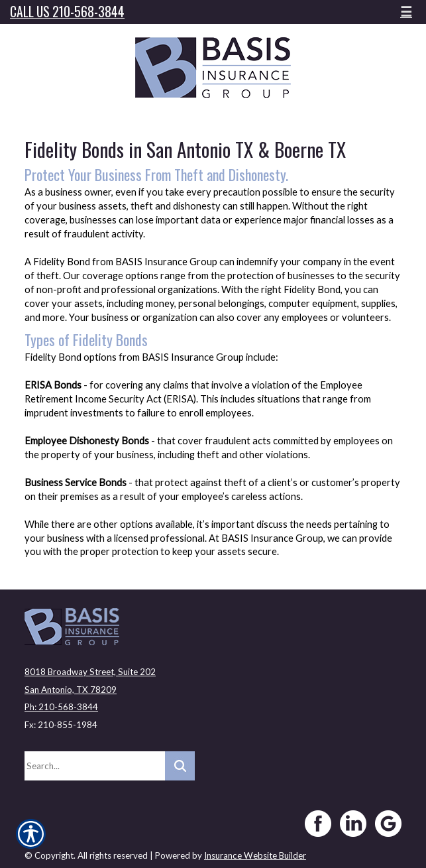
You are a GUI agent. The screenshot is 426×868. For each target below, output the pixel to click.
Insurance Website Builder (255, 855)
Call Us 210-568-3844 (67, 12)
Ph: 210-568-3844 (61, 707)
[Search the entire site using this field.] (95, 766)
